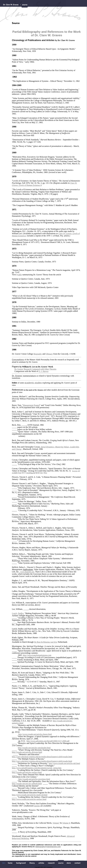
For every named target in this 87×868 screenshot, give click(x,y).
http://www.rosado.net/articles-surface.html (29, 799)
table (20, 275)
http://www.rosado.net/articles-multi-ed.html (30, 795)
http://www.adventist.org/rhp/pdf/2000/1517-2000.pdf (48, 741)
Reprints (75, 471)
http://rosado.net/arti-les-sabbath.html (27, 784)
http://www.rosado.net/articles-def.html (64, 763)
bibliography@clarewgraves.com (48, 847)
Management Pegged (31, 405)
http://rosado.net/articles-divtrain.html (27, 752)
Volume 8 (66, 823)
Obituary (49, 354)
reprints (37, 806)
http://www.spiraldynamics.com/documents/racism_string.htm (37, 768)
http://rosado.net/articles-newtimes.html (34, 779)
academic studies (33, 383)
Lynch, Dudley (18, 613)
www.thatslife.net (27, 572)
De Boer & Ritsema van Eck (45, 642)
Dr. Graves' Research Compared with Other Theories (35, 369)
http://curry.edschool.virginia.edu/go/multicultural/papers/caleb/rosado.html (42, 757)
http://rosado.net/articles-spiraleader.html (34, 748)
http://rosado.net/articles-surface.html (27, 772)
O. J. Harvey (43, 371)
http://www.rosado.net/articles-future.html (35, 734)
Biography (38, 354)
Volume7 (56, 823)
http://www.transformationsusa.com (37, 655)
